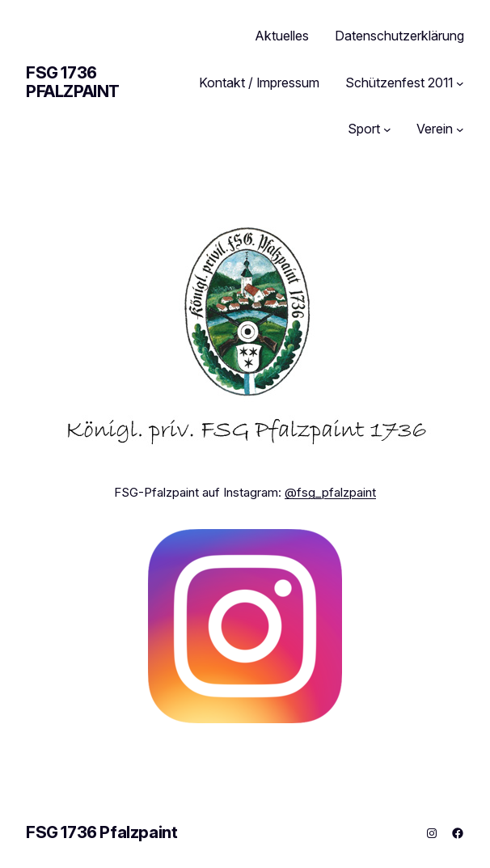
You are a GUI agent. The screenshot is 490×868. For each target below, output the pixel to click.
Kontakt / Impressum (259, 83)
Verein (435, 129)
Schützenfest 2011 (399, 83)
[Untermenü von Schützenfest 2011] (460, 83)
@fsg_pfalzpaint (330, 492)
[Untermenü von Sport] (387, 129)
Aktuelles (282, 36)
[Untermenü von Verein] (460, 129)
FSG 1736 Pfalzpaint (73, 82)
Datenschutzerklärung (399, 36)
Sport (364, 129)
